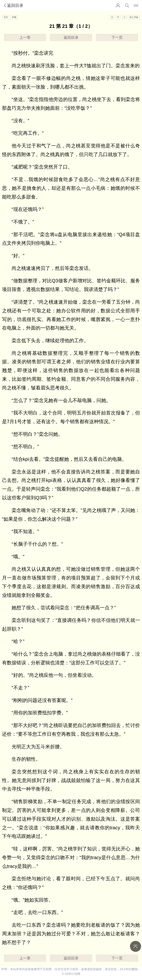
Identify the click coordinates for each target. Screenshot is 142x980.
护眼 (14, 17)
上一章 (25, 37)
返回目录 (13, 5)
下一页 (117, 37)
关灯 (6, 17)
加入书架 (134, 17)
